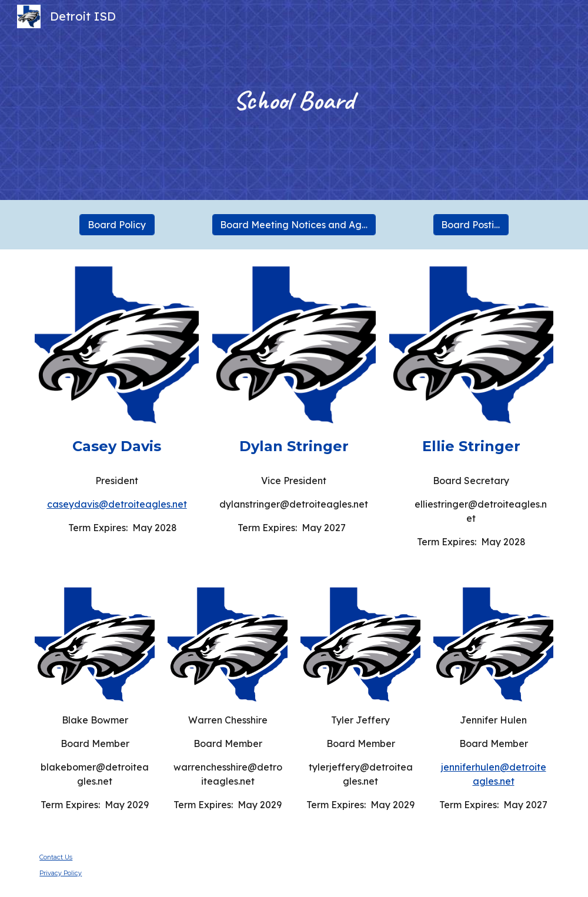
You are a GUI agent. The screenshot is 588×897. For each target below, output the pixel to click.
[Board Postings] (471, 225)
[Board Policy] (117, 225)
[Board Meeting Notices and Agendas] (294, 225)
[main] (294, 100)
